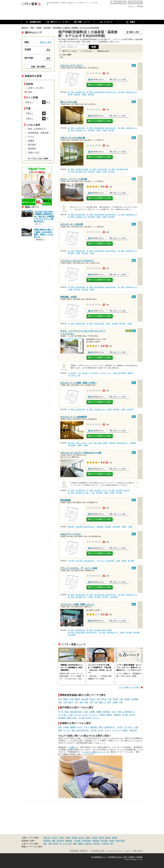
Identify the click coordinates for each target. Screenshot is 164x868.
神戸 (112, 844)
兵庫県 (68, 838)
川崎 (50, 844)
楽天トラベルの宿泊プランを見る (100, 85)
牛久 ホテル (101, 561)
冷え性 (88, 718)
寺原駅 (84, 94)
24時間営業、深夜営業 (38, 133)
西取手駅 (77, 94)
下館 (121, 702)
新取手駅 (91, 94)
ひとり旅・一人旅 (65, 715)
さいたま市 (67, 844)
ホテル (114, 712)
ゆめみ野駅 (114, 597)
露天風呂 (107, 712)
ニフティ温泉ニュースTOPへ (129, 687)
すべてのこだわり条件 (38, 159)
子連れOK (117, 715)
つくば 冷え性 (93, 373)
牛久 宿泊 (71, 561)
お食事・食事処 (95, 712)
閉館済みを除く (104, 51)
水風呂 (102, 715)
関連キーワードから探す (32, 847)
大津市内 (105, 844)
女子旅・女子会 (129, 715)
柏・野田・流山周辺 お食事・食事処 (99, 630)
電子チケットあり (70, 51)
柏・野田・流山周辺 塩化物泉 (78, 169)
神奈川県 (47, 838)
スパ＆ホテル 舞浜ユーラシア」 (94, 752)
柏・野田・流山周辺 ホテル (128, 92)
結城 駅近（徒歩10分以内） (86, 527)
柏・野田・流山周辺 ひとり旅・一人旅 (81, 493)
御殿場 (81, 844)
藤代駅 (130, 373)
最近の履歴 (135, 2)
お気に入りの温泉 (118, 2)
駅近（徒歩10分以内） (74, 712)
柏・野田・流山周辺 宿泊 (77, 92)
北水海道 (135, 699)
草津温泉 (47, 841)
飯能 (75, 844)
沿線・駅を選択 (38, 67)
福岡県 (114, 838)
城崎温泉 (69, 841)
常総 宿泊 (71, 443)
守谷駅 (98, 130)
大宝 (96, 702)
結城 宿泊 (71, 527)
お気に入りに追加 (119, 79)
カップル (78, 715)
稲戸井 (93, 699)
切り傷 (81, 718)
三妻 (65, 702)
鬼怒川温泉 (120, 841)
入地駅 (118, 561)
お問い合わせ (138, 851)
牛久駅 (115, 373)
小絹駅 (92, 290)
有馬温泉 (60, 841)
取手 (60, 699)
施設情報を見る (97, 79)
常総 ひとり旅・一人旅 (84, 443)
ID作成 (140, 6)
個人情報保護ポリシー (99, 857)
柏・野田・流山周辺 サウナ (77, 130)
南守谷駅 (91, 130)
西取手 (66, 699)
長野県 (101, 838)
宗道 (86, 702)
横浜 (45, 844)
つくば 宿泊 (72, 373)
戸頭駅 (104, 130)
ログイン (132, 6)
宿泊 (86, 712)
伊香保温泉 (86, 841)
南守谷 (104, 699)
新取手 (77, 699)
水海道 (127, 699)
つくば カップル (106, 373)
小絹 (121, 699)
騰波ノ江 (103, 702)
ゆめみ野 (85, 699)
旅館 (60, 730)
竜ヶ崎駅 (131, 561)
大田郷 (115, 702)
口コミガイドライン (115, 851)
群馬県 (74, 838)
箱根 (54, 841)
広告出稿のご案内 (98, 851)
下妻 (91, 702)
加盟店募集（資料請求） (79, 851)
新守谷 (116, 699)
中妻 (60, 702)
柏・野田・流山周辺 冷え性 (77, 172)
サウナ (61, 712)
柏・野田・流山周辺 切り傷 (118, 169)
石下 (76, 702)
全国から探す (46, 42)
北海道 (94, 838)
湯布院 (112, 841)
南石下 (71, 702)
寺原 (72, 699)
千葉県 (61, 838)
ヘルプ (127, 851)
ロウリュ (96, 718)
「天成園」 (72, 747)
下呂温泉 (77, 841)
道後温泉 (96, 841)
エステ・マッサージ (90, 715)
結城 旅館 (100, 527)
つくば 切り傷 (82, 373)
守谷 (110, 699)
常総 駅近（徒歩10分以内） (119, 443)
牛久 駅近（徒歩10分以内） (86, 561)
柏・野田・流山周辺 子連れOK (119, 490)
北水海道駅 (72, 445)
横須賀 (56, 844)
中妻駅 (79, 445)
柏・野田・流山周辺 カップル (97, 490)
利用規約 (132, 857)
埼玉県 (54, 838)
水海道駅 (133, 443)
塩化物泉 (62, 718)
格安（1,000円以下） (127, 712)
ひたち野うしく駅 (74, 375)
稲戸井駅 (111, 130)
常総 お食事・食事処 (100, 443)
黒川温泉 (104, 841)
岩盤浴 (109, 715)
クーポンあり (87, 51)
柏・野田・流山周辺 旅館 (95, 324)
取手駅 (70, 94)
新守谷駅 (77, 290)
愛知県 (108, 838)
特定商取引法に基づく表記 (118, 857)
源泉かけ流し (72, 718)
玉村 (81, 702)
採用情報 (140, 857)
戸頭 (98, 699)
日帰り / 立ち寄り (36, 88)
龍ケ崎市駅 (123, 373)
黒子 (109, 702)
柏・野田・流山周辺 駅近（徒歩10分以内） (102, 92)
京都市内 (97, 844)
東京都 (81, 838)
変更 (48, 50)
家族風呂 (32, 149)
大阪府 (88, 838)
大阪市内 (88, 844)
